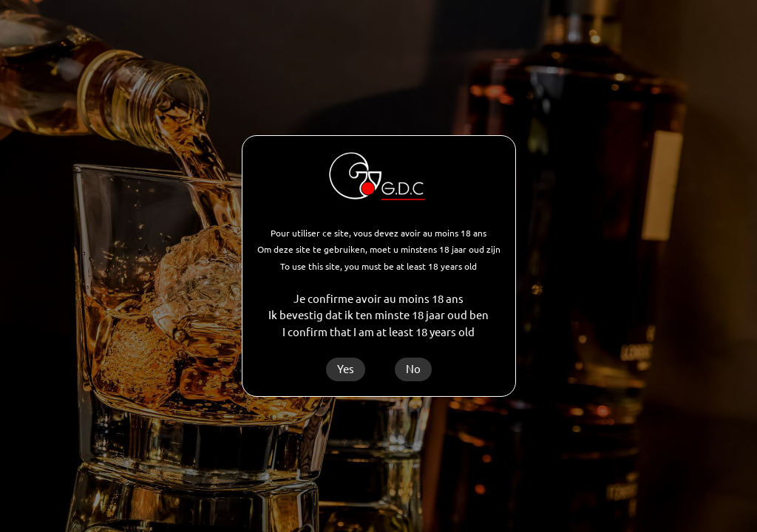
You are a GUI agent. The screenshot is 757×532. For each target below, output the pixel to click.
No (413, 369)
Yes (346, 369)
